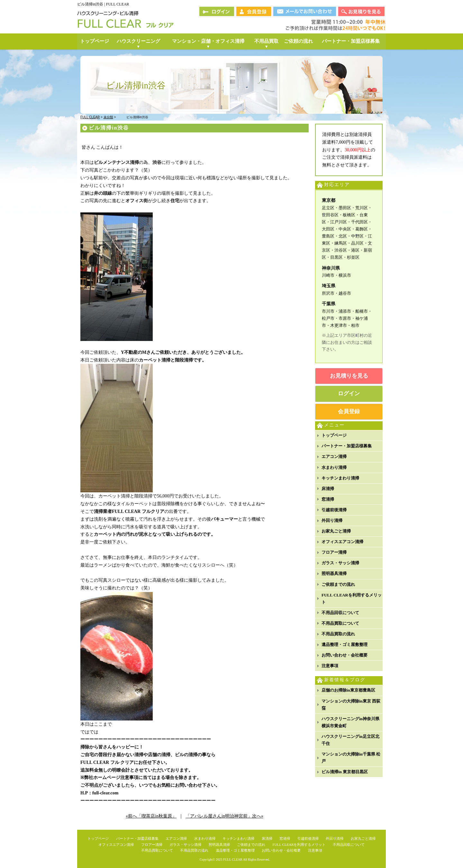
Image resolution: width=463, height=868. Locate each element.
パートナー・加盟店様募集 (347, 446)
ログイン (349, 394)
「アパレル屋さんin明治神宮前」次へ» (224, 816)
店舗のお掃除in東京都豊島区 (348, 690)
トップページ (334, 435)
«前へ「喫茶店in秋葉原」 (151, 816)
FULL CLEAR (233, 859)
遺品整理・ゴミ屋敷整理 (345, 644)
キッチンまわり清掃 (340, 478)
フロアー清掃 (334, 552)
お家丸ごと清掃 (336, 531)
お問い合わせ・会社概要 (345, 655)
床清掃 (328, 489)
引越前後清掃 (334, 510)
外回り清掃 (332, 520)
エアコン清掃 (334, 456)
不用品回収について (340, 613)
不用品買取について (340, 623)
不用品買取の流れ (338, 634)
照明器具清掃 (334, 573)
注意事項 (330, 666)
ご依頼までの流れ (338, 584)
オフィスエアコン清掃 (342, 542)
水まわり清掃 (334, 467)
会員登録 (349, 412)
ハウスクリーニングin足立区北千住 (350, 740)
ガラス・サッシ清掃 (340, 563)
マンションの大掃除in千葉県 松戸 (351, 758)
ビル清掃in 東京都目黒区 (345, 772)
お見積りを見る (349, 376)
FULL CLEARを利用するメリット (352, 599)
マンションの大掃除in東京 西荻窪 (351, 705)
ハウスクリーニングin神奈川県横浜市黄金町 (350, 722)
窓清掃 (328, 499)
